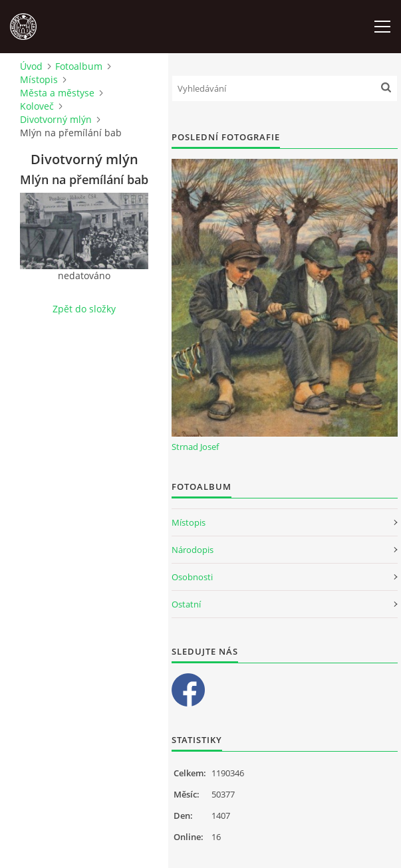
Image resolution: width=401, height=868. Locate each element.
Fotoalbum (79, 66)
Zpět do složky (84, 309)
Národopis (193, 550)
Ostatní (186, 604)
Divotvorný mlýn (56, 119)
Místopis (39, 79)
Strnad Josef (195, 447)
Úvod (31, 66)
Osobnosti (192, 577)
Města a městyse (57, 93)
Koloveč (37, 106)
